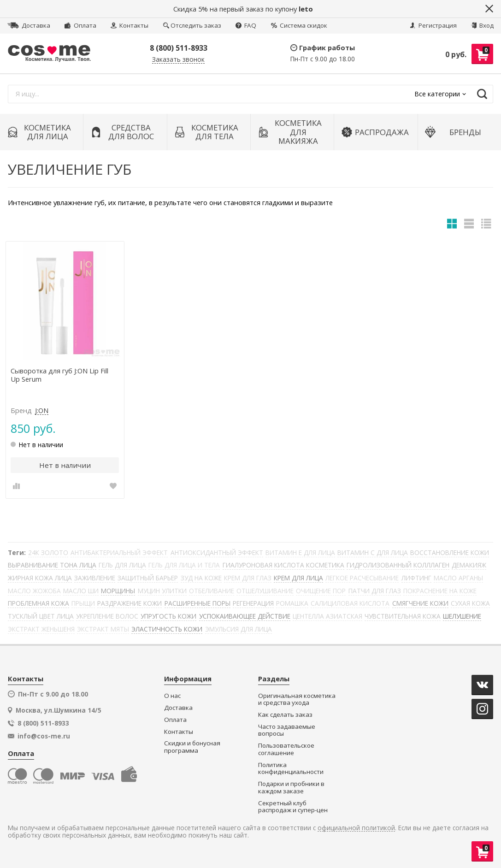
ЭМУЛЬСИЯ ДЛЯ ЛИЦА (239, 629)
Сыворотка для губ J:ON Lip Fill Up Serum (59, 375)
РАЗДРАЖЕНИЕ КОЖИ (130, 603)
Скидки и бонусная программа (192, 747)
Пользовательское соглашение (286, 749)
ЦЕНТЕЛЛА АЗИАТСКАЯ (327, 616)
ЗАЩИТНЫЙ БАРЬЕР (148, 578)
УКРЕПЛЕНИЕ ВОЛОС (107, 616)
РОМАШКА (292, 603)
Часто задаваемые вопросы (287, 730)
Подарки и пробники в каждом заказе (291, 788)
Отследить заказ (192, 25)
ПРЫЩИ (83, 603)
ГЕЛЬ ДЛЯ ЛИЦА (122, 565)
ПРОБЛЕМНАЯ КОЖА (38, 603)
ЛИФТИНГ (416, 578)
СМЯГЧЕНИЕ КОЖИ (420, 603)
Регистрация (433, 25)
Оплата (80, 25)
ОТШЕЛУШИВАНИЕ (265, 591)
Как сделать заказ (285, 715)
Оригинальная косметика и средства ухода (297, 700)
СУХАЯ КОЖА (470, 603)
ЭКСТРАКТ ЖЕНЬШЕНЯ (41, 629)
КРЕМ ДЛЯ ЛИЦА (298, 578)
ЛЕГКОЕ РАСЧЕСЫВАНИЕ (362, 578)
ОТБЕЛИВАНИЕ (212, 591)
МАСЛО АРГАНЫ (458, 578)
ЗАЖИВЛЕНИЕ (95, 578)
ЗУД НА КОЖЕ (201, 578)
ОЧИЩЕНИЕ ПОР (321, 591)
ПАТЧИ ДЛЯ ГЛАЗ (375, 591)
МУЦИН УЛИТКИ (162, 591)
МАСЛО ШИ (81, 591)
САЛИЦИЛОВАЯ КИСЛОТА (350, 603)
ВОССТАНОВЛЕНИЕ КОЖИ (450, 552)
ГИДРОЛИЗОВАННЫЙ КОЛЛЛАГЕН (398, 565)
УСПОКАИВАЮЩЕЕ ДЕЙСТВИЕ (245, 616)
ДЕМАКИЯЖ (469, 565)
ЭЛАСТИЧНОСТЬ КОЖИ (167, 629)
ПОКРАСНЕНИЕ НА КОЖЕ (440, 591)
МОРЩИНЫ (118, 591)
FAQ (246, 25)
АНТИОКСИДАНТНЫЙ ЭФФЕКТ (217, 552)
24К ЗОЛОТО (48, 552)
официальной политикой (356, 828)
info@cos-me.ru (44, 736)
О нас (172, 696)
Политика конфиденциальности (291, 769)
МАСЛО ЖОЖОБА (34, 591)
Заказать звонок (178, 60)
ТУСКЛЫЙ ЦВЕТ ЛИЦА (41, 616)
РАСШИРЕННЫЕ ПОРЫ (197, 603)
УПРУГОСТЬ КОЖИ (168, 616)
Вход (482, 25)
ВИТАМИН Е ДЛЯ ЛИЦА (300, 552)
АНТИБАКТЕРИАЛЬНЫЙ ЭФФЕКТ (119, 552)
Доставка (29, 25)
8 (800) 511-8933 (179, 48)
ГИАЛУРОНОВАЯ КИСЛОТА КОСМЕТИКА (283, 565)
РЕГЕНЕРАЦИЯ (253, 603)
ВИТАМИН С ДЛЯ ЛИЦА (373, 552)
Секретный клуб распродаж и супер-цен (293, 807)
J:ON (42, 411)
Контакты (130, 25)
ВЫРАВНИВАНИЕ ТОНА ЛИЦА (52, 565)
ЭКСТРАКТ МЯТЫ (103, 629)
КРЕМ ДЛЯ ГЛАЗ (248, 578)
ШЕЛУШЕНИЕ (462, 616)
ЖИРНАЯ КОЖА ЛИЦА (40, 578)
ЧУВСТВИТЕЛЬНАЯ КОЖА (403, 616)
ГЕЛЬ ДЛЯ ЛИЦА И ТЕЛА (184, 565)
